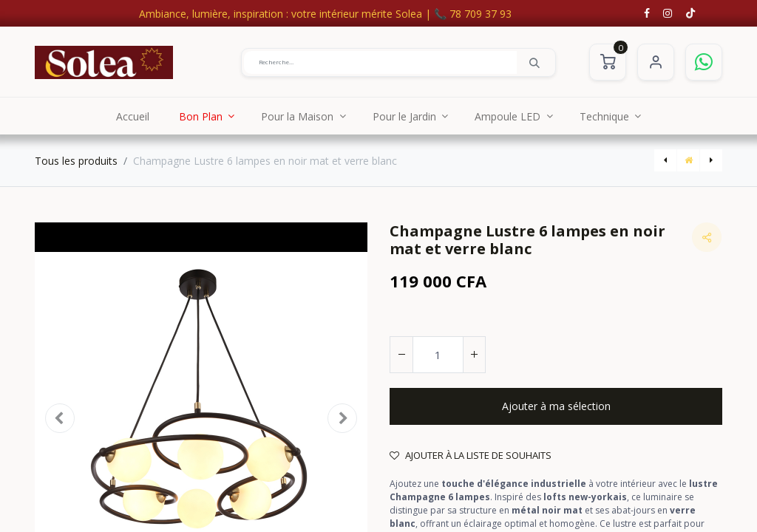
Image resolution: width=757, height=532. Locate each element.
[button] (556, 406)
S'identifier (656, 62)
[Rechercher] (534, 62)
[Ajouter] (474, 355)
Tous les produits (76, 161)
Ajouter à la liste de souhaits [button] (471, 455)
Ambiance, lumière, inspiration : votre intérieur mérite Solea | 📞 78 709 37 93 (325, 14)
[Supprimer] (401, 355)
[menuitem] (133, 116)
